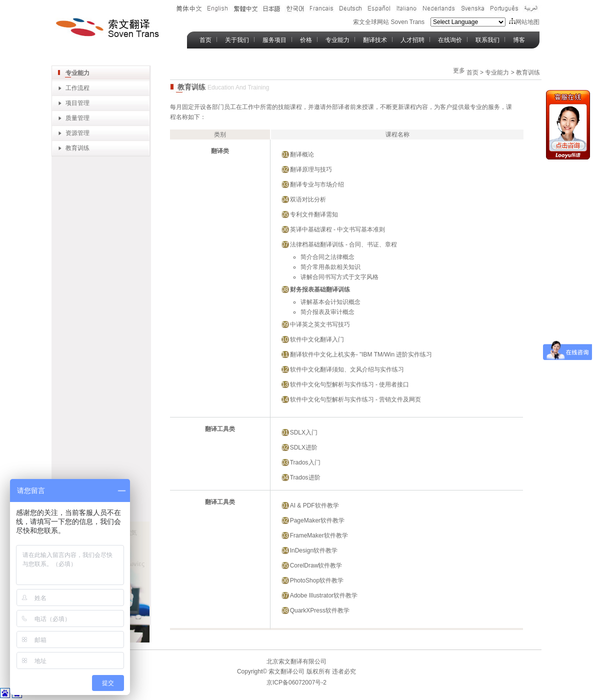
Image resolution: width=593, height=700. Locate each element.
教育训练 (77, 148)
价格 (306, 40)
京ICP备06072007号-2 (296, 682)
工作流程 (77, 88)
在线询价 (450, 40)
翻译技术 (375, 40)
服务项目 (274, 40)
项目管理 (77, 103)
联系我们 (487, 40)
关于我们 (237, 40)
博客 (519, 40)
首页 (205, 40)
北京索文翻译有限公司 (296, 661)
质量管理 (77, 118)
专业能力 (337, 40)
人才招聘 (412, 40)
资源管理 (77, 133)
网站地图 (524, 22)
